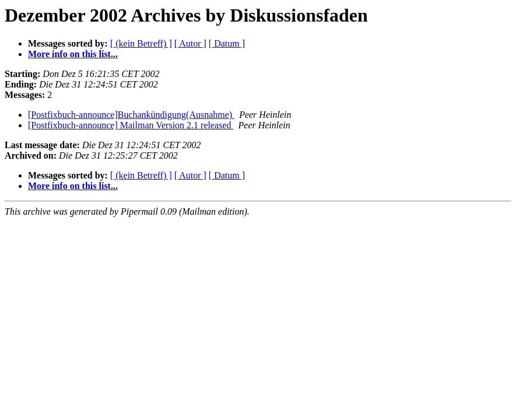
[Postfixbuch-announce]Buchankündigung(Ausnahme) (131, 115)
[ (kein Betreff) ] (141, 43)
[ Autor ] (190, 43)
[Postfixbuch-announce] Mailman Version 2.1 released (131, 125)
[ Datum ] (227, 43)
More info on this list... (73, 54)
